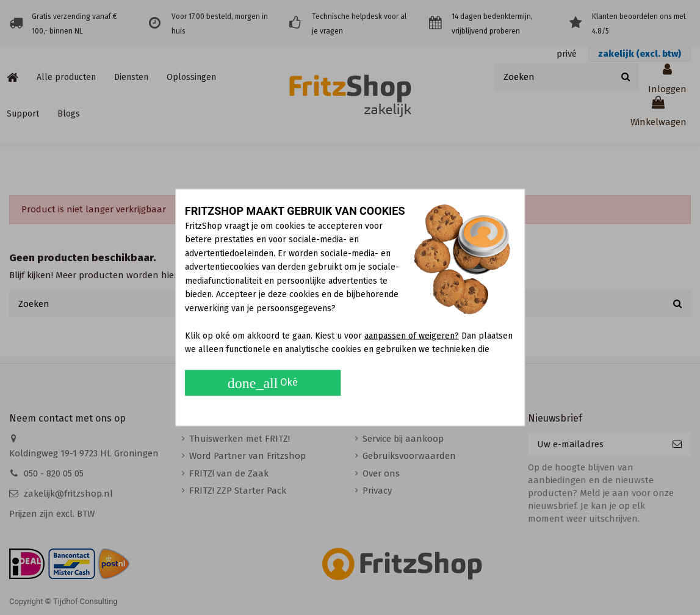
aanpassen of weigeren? (412, 335)
